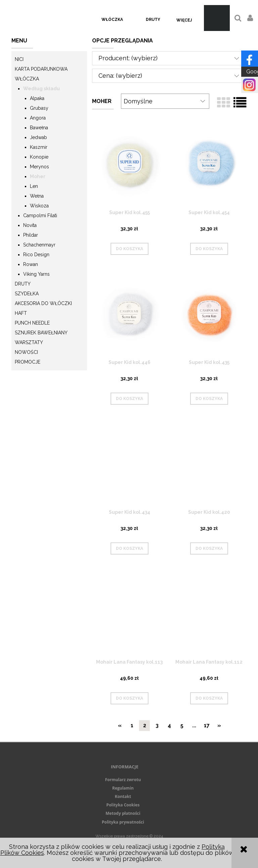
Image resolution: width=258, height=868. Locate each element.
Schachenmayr (39, 245)
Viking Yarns (36, 274)
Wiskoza (39, 206)
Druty (23, 284)
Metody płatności (123, 813)
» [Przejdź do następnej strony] (219, 725)
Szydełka (27, 294)
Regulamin (123, 788)
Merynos (39, 167)
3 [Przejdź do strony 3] (157, 725)
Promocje (28, 362)
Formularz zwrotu (123, 780)
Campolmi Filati (40, 215)
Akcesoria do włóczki (43, 303)
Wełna (37, 196)
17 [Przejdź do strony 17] (207, 725)
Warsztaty (29, 342)
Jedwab (38, 137)
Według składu (41, 89)
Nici (19, 59)
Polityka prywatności (123, 822)
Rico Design (36, 255)
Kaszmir (39, 147)
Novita (30, 225)
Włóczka (27, 79)
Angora (38, 118)
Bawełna (39, 128)
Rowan (31, 264)
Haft (21, 313)
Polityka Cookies (123, 805)
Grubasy (39, 108)
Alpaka (37, 98)
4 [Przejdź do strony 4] (169, 725)
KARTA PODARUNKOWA (41, 69)
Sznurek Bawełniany (41, 333)
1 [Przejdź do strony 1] (132, 725)
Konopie (39, 157)
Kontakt (123, 796)
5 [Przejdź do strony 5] (182, 725)
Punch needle (32, 323)
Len (34, 186)
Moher (38, 176)
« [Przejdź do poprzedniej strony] (120, 725)
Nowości (26, 352)
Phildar (31, 235)
